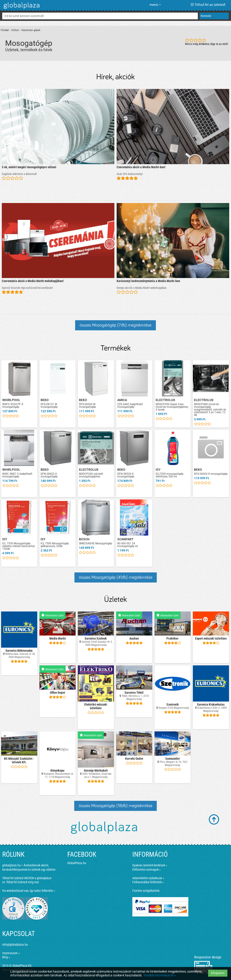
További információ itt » (160, 975)
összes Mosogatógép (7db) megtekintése (115, 325)
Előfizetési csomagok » (146, 870)
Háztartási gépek (31, 30)
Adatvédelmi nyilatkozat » (148, 878)
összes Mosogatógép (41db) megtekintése (116, 577)
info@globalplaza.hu (15, 945)
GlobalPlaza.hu (77, 863)
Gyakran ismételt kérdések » (150, 865)
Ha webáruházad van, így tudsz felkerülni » (29, 891)
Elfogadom (218, 973)
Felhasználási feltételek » (148, 882)
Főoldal (5, 30)
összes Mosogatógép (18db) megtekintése (115, 806)
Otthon (15, 30)
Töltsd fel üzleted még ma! (22, 882)
